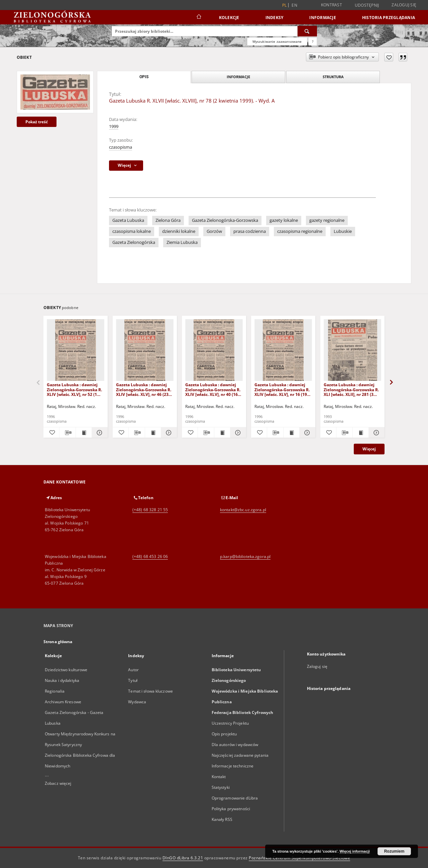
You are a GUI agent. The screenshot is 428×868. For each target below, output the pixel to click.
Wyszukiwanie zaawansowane (277, 41)
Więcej (369, 449)
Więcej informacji (355, 851)
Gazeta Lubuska (128, 220)
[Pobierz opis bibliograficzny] (67, 433)
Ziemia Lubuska (182, 242)
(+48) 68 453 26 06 (150, 556)
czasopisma (121, 147)
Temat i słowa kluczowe (150, 691)
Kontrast (332, 5)
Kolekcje (229, 18)
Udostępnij (367, 5)
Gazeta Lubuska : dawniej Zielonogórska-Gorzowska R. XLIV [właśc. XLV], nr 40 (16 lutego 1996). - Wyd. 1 (213, 389)
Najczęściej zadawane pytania (240, 755)
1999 (114, 126)
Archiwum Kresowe (63, 702)
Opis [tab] (144, 77)
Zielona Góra (168, 220)
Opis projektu (224, 734)
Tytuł (133, 680)
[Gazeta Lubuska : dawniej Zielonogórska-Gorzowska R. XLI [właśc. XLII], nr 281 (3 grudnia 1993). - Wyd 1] (352, 350)
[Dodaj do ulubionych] (389, 57)
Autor (133, 670)
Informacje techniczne (233, 766)
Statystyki (221, 787)
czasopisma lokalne (132, 231)
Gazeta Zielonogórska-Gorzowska (225, 220)
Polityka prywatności (231, 809)
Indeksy (275, 18)
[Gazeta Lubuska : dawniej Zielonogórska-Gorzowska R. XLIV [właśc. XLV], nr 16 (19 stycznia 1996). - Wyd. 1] (283, 350)
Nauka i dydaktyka (62, 680)
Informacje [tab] (238, 77)
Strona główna (58, 642)
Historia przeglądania (389, 18)
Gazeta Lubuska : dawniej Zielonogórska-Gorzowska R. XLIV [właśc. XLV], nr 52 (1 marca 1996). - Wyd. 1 (74, 389)
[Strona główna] (198, 17)
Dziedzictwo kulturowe (66, 670)
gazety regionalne (327, 220)
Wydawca (137, 702)
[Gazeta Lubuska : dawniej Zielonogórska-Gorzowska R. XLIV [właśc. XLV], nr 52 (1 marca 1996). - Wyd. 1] (76, 350)
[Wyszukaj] (307, 31)
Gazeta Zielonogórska (134, 242)
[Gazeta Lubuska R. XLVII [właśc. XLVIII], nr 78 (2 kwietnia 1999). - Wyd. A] (55, 92)
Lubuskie (343, 231)
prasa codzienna (250, 231)
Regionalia (55, 691)
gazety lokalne (284, 220)
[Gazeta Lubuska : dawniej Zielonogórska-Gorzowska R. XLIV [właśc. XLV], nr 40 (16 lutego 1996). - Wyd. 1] (214, 350)
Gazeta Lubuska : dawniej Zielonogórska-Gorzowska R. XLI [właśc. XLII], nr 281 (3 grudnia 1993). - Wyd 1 (351, 389)
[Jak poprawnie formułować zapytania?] (313, 41)
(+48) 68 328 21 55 (150, 510)
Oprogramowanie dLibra (235, 798)
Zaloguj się (404, 5)
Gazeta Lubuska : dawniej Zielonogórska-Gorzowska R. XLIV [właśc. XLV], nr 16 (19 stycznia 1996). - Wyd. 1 (282, 389)
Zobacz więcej (58, 783)
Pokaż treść (37, 122)
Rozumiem (394, 851)
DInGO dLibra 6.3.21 (183, 858)
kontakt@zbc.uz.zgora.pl (243, 510)
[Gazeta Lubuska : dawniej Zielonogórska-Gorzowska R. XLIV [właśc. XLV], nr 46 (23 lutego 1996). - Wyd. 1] (145, 350)
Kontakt (219, 777)
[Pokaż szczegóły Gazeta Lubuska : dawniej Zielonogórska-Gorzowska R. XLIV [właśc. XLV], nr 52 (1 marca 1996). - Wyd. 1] (99, 433)
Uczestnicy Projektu (230, 723)
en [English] (294, 5)
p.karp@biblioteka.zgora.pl (245, 556)
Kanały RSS (222, 819)
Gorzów (214, 231)
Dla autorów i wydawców (235, 745)
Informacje (323, 18)
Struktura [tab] (333, 77)
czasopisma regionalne (300, 231)
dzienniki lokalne (179, 231)
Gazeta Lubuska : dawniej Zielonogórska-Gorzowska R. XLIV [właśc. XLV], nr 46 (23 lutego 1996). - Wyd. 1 (144, 389)
